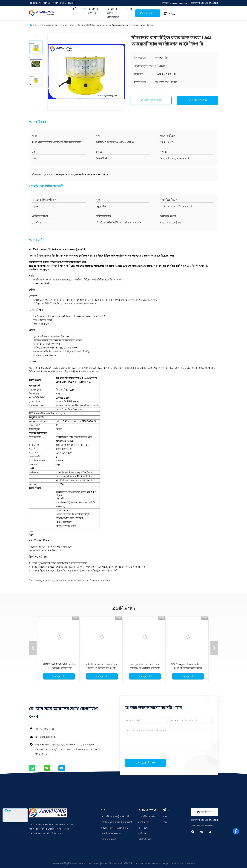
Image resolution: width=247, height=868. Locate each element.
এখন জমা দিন (145, 763)
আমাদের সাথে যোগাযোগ (113, 13)
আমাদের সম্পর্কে (93, 11)
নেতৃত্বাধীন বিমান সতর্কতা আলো (72, 581)
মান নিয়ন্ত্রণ (143, 828)
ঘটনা (129, 9)
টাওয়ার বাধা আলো (100, 581)
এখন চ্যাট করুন (148, 13)
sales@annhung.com (45, 737)
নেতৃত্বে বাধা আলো (45, 581)
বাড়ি (75, 9)
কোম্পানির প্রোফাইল (147, 817)
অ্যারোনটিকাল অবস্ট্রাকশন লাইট (60, 25)
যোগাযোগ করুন (145, 839)
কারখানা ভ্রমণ (144, 822)
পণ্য (83, 9)
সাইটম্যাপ (142, 834)
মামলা (166, 817)
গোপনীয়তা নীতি (59, 864)
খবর (165, 822)
